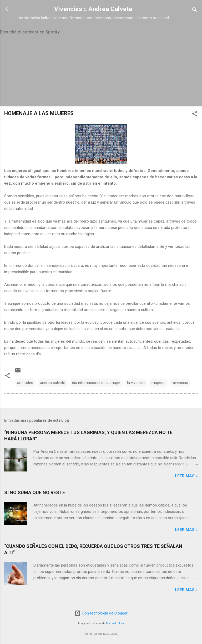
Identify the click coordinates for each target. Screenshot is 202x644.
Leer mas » (186, 476)
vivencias (180, 383)
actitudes (25, 383)
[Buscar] (195, 11)
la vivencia (136, 383)
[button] (195, 115)
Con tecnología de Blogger (101, 613)
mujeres (158, 383)
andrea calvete (53, 383)
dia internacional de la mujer (96, 383)
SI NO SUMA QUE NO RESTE (35, 492)
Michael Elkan (115, 623)
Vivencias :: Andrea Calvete (93, 9)
